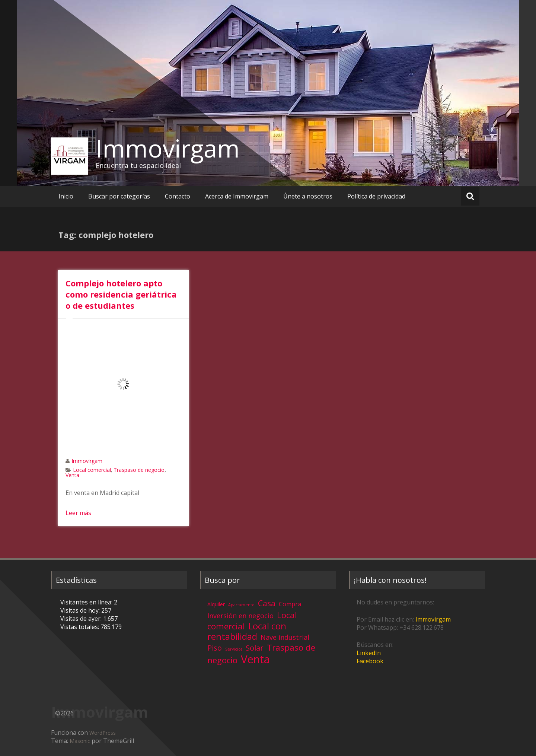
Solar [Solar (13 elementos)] (255, 648)
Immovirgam (168, 148)
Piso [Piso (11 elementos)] (215, 648)
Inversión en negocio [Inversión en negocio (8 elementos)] (240, 616)
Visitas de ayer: (82, 619)
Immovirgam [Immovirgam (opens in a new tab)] (433, 619)
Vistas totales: (80, 627)
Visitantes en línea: (87, 602)
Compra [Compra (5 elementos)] (290, 604)
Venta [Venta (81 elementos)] (255, 659)
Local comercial (92, 470)
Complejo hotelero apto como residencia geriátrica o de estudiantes (121, 294)
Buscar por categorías (119, 196)
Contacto (178, 196)
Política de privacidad (376, 196)
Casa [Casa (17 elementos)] (267, 603)
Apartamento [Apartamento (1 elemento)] (241, 605)
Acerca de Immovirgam (237, 196)
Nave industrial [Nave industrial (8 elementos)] (285, 637)
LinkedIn (369, 653)
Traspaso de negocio (139, 470)
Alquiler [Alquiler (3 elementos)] (216, 604)
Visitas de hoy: (81, 610)
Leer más (78, 513)
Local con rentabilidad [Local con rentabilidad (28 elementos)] (247, 631)
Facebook (370, 661)
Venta (72, 475)
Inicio (66, 196)
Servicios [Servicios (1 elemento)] (234, 649)
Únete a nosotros (308, 196)
